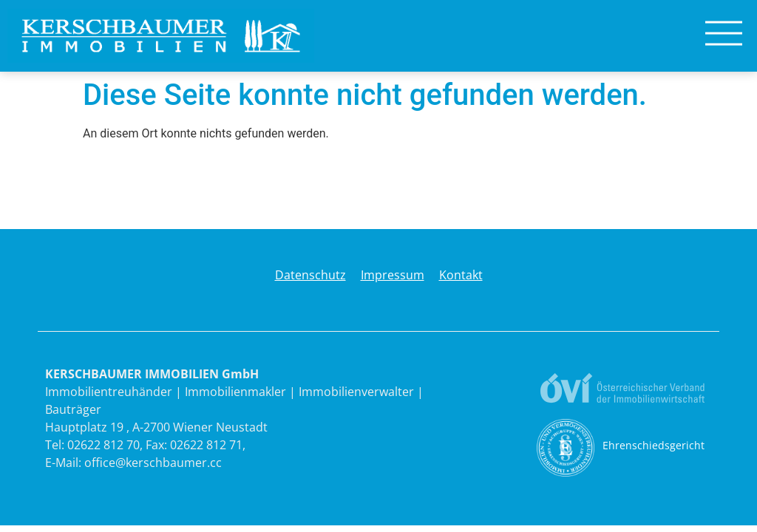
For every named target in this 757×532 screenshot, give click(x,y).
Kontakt (461, 275)
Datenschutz (310, 275)
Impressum (393, 275)
